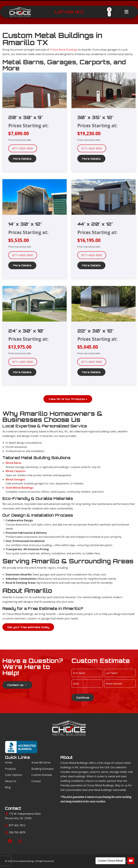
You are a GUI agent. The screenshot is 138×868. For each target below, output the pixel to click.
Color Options (13, 775)
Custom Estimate (42, 775)
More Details (22, 159)
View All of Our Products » (68, 399)
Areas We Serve (41, 762)
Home (9, 762)
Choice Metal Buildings (64, 50)
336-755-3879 (17, 832)
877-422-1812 (71, 12)
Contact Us (17, 685)
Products (10, 769)
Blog (8, 787)
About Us (11, 781)
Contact (36, 781)
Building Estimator (43, 769)
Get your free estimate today (28, 627)
